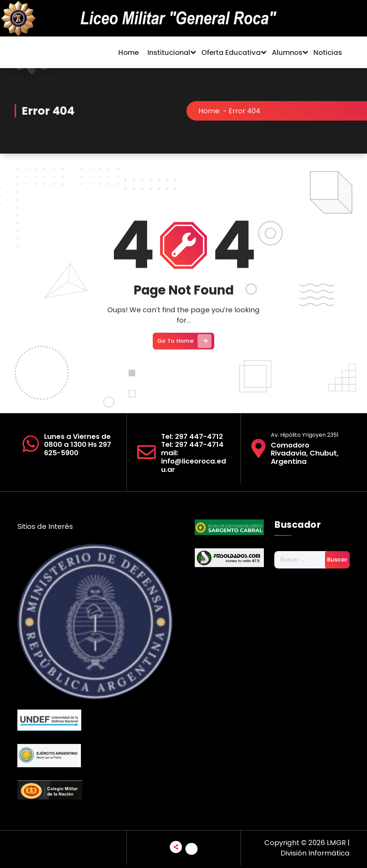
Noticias (328, 52)
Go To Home (184, 356)
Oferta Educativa (231, 52)
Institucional (169, 52)
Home (129, 52)
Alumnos (287, 52)
